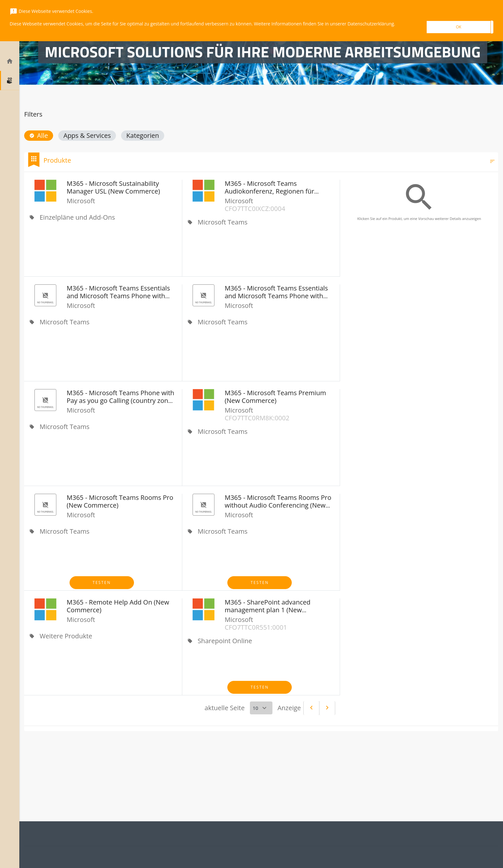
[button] (39, 136)
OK (459, 27)
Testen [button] (102, 582)
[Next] (327, 708)
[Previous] (311, 708)
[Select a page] (261, 708)
